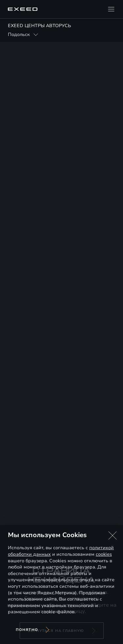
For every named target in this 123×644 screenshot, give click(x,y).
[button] (113, 535)
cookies (104, 554)
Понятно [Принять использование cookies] (27, 630)
